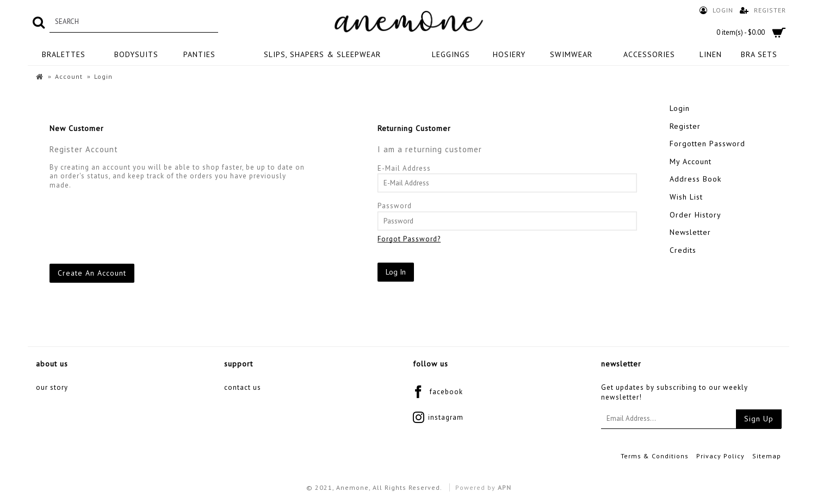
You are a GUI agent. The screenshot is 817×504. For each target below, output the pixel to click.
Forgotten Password (707, 144)
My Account (691, 161)
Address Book (695, 179)
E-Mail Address (404, 168)
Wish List (686, 197)
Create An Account (92, 273)
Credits (683, 250)
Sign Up (759, 419)
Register (685, 126)
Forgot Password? (409, 239)
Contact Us (243, 387)
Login (680, 108)
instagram (438, 418)
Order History (695, 215)
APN (505, 487)
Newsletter (690, 232)
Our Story (52, 387)
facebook (438, 393)
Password (395, 206)
